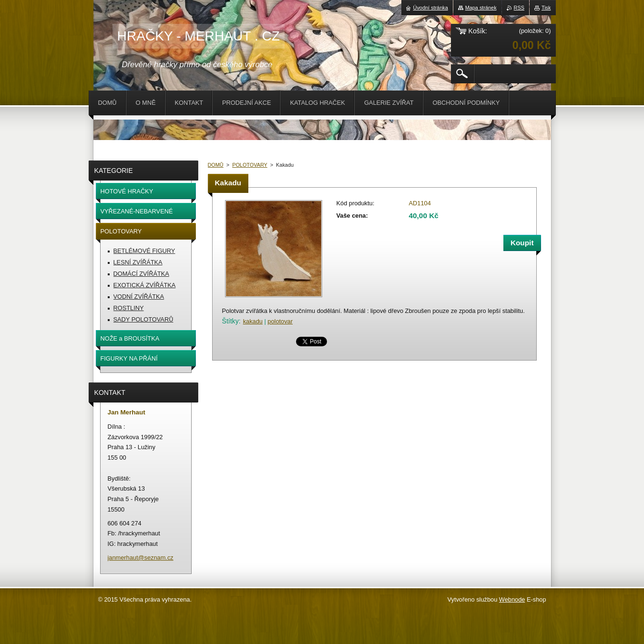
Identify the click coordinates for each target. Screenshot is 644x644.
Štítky (230, 321)
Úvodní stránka (431, 8)
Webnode (512, 599)
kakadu (253, 321)
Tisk (546, 8)
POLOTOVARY (250, 165)
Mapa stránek (481, 8)
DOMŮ (216, 165)
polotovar (280, 321)
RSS (519, 8)
